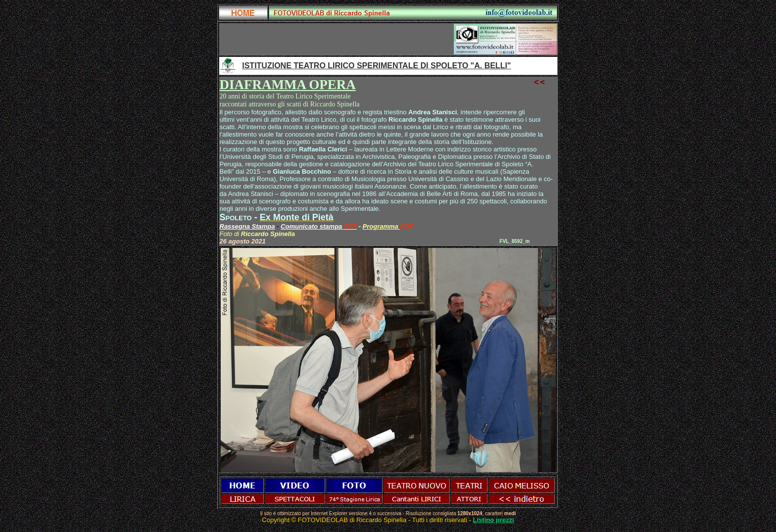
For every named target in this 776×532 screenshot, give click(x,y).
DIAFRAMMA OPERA (288, 85)
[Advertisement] (337, 39)
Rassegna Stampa (247, 226)
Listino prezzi (494, 520)
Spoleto (236, 217)
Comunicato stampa (312, 226)
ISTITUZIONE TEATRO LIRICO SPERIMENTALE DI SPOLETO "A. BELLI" (376, 66)
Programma (382, 226)
